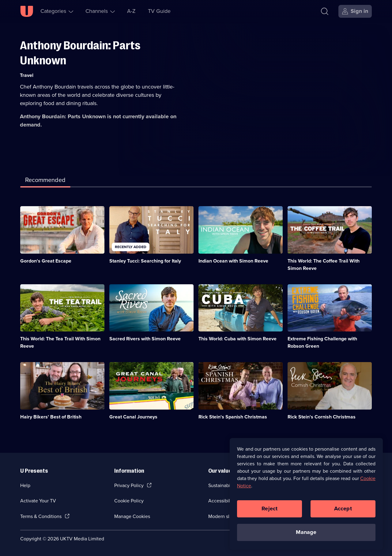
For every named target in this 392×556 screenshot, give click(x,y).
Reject (269, 513)
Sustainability (222, 485)
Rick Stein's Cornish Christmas (322, 417)
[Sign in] (355, 11)
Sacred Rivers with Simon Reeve (145, 339)
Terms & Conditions (41, 516)
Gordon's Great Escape (46, 261)
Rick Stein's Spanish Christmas (233, 417)
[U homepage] (27, 11)
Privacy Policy (129, 485)
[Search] (325, 11)
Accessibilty (221, 501)
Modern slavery (225, 516)
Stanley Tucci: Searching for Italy (145, 261)
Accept (343, 513)
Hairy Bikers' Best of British (51, 417)
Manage (306, 537)
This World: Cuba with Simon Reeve (237, 339)
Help (25, 485)
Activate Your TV (38, 501)
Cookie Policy (129, 501)
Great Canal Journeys (133, 417)
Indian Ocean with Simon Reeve (233, 261)
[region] (306, 498)
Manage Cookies (132, 516)
